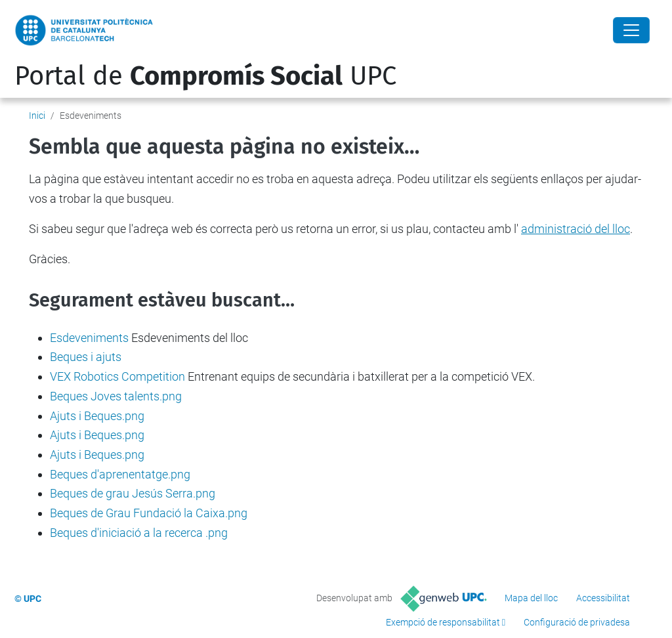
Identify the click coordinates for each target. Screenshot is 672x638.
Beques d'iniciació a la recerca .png (139, 533)
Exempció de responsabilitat (443, 622)
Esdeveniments (89, 338)
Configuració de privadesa (577, 622)
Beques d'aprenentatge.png (120, 474)
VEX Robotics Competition (117, 376)
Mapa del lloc (531, 598)
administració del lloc (576, 229)
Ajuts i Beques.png (97, 416)
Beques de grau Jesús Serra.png (133, 493)
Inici (37, 116)
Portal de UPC (205, 76)
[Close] (631, 30)
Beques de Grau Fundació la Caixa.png (149, 513)
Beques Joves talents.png (116, 396)
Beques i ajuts (86, 357)
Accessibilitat (603, 598)
